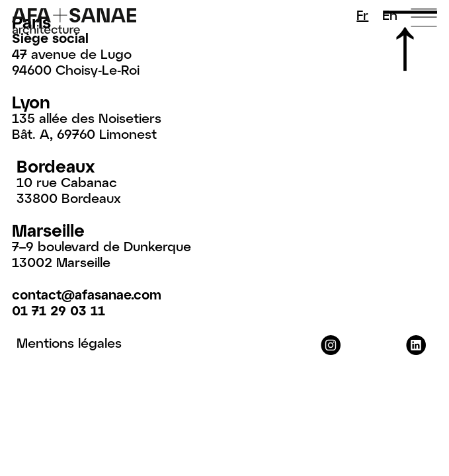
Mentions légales (69, 342)
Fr (362, 15)
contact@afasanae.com (87, 294)
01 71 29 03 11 (59, 310)
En (390, 15)
